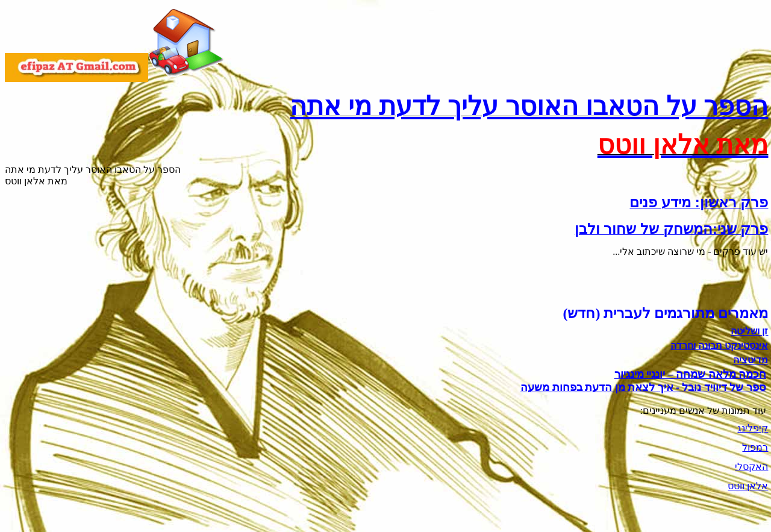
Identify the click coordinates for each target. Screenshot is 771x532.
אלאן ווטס (748, 486)
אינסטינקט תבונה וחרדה (719, 346)
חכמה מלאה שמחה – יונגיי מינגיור (691, 374)
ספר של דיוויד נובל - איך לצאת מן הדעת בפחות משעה (643, 387)
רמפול (755, 447)
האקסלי (751, 467)
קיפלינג (753, 428)
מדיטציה (751, 360)
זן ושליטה (749, 331)
